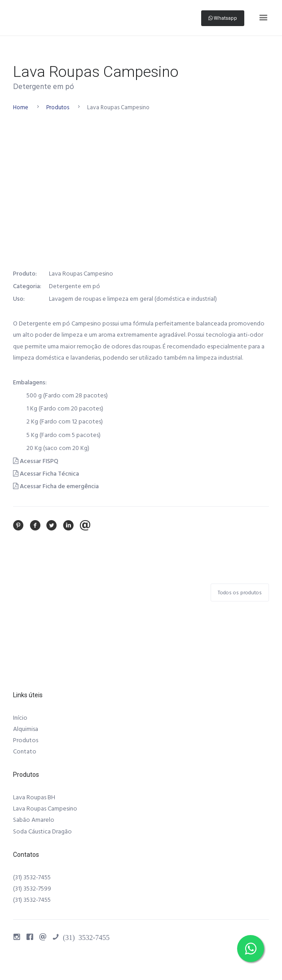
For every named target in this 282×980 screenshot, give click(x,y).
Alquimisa (26, 729)
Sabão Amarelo (34, 820)
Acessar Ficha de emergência (56, 486)
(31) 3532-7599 (32, 889)
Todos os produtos (240, 593)
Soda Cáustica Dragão (42, 832)
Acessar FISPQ (36, 461)
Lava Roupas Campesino (45, 809)
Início (20, 718)
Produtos (58, 107)
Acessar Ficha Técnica (46, 474)
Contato (25, 752)
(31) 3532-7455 (32, 878)
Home (21, 107)
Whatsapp (223, 18)
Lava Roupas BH (34, 797)
